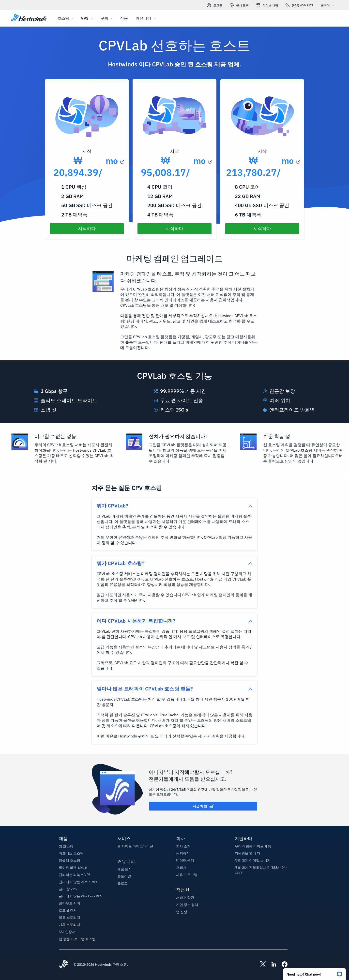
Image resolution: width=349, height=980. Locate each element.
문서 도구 (239, 5)
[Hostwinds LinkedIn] (271, 965)
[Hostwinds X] (260, 965)
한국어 (329, 5)
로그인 (214, 5)
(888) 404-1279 (300, 5)
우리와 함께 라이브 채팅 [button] (253, 846)
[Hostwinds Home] (64, 965)
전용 (124, 18)
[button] (314, 972)
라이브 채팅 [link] (267, 5)
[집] (29, 18)
